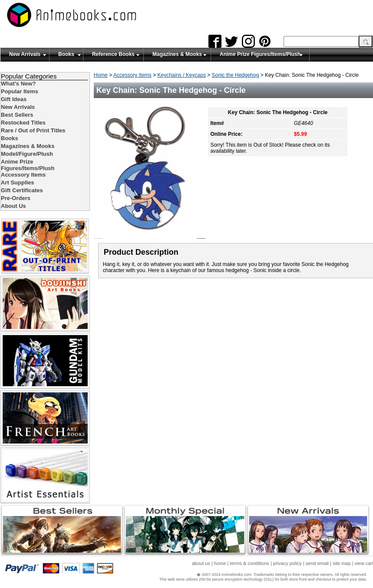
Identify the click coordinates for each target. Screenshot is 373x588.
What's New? (18, 84)
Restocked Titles (23, 123)
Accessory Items (132, 75)
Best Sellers (17, 115)
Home (101, 75)
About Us (13, 206)
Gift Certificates (22, 190)
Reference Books (113, 54)
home (220, 563)
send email (317, 563)
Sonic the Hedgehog (236, 75)
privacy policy (287, 563)
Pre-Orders (16, 198)
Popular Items (20, 91)
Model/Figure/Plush (27, 154)
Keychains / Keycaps (182, 75)
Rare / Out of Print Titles (33, 130)
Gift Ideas (14, 99)
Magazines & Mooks (177, 54)
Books (66, 54)
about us (201, 563)
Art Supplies (18, 182)
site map (342, 563)
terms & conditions (249, 563)
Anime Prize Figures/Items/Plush (260, 54)
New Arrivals (25, 54)
